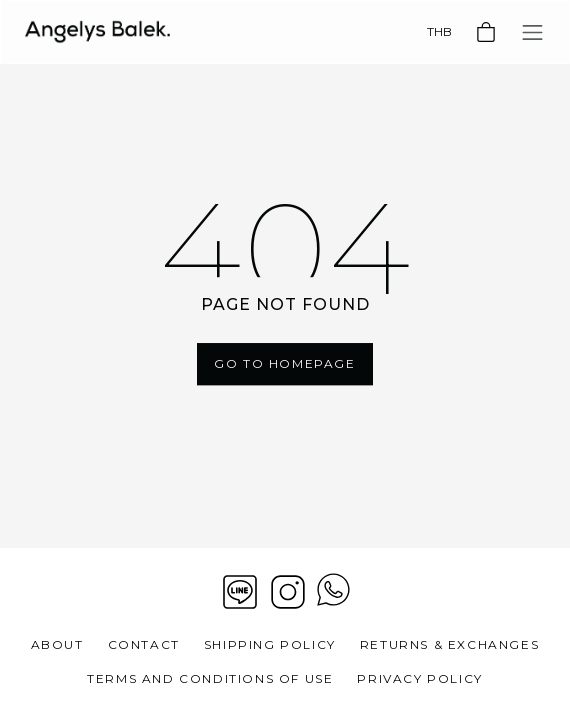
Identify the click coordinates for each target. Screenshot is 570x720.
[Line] (240, 592)
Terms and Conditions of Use (210, 678)
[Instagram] (288, 592)
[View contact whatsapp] (333, 592)
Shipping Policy (270, 644)
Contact (144, 644)
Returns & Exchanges (449, 644)
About (57, 644)
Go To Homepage (284, 363)
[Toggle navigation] (532, 32)
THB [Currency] (439, 31)
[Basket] (486, 32)
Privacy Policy (419, 678)
